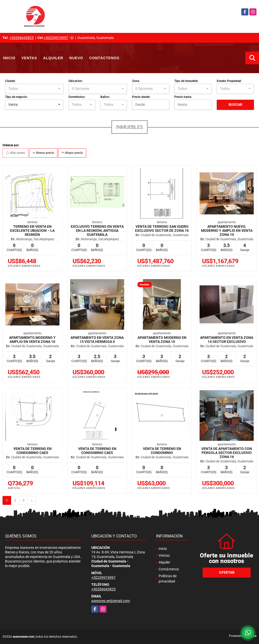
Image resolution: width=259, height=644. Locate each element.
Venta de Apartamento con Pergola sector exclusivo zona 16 (227, 453)
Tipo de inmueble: (186, 81)
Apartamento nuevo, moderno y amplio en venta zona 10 (227, 231)
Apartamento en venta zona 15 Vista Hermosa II (97, 340)
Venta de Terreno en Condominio (162, 451)
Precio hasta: (183, 97)
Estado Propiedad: (229, 81)
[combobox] (34, 89)
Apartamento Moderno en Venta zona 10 (162, 340)
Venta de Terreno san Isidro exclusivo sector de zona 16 (162, 228)
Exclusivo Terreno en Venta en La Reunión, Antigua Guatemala (97, 231)
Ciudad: (10, 81)
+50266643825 (21, 38)
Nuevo (76, 58)
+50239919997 (56, 38)
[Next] (32, 501)
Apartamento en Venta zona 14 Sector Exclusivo (227, 340)
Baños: (105, 97)
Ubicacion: (76, 81)
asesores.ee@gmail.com (111, 601)
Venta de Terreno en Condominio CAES (33, 451)
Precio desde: (141, 97)
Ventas (29, 58)
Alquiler (53, 58)
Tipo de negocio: (16, 97)
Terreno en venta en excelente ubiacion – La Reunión (32, 231)
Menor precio (43, 153)
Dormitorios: (77, 97)
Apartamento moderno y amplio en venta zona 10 (32, 340)
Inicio (9, 58)
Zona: (136, 81)
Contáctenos (104, 58)
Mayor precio (72, 153)
